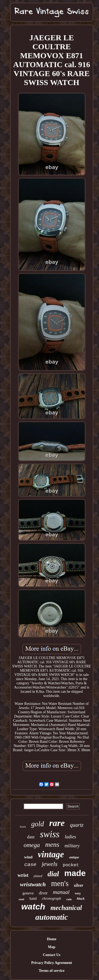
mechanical (66, 908)
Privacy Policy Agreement (51, 963)
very (78, 893)
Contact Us (52, 955)
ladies (70, 837)
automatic (52, 917)
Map (52, 947)
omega (32, 845)
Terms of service (52, 971)
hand (33, 899)
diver (43, 893)
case (30, 865)
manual (61, 892)
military (72, 846)
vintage (51, 854)
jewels (50, 864)
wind (28, 857)
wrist (23, 875)
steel (22, 899)
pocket (71, 865)
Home (52, 939)
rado (69, 899)
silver (79, 885)
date (31, 837)
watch (33, 907)
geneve (28, 893)
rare (57, 823)
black (81, 899)
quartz (77, 825)
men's (60, 883)
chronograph (52, 899)
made (75, 873)
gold (37, 824)
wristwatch (33, 884)
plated (38, 876)
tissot (23, 826)
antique (74, 857)
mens (52, 845)
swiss (50, 834)
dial (53, 874)
